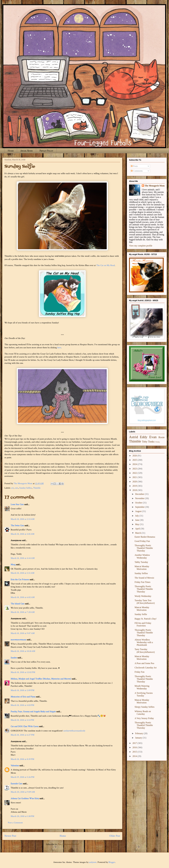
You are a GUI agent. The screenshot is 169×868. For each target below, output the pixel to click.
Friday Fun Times (142, 582)
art (12, 488)
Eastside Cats (17, 784)
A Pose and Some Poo (144, 663)
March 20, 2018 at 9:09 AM (23, 792)
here (59, 348)
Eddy (144, 437)
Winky (158, 442)
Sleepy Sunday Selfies (145, 707)
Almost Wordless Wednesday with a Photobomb (144, 642)
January (139, 738)
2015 (135, 752)
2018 (135, 490)
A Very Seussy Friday (144, 718)
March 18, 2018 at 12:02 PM (23, 672)
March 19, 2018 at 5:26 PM (22, 777)
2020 (135, 482)
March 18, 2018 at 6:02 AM (23, 597)
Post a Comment (15, 823)
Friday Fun (140, 672)
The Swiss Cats (17, 526)
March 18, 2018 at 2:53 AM (23, 519)
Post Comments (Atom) (68, 844)
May (137, 524)
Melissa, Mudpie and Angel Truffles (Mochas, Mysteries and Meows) (41, 679)
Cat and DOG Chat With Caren (25, 726)
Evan (153, 437)
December (140, 494)
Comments (137, 171)
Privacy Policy (46, 151)
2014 (135, 756)
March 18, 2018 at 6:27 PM (22, 735)
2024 (135, 464)
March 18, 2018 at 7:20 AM (23, 612)
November (140, 498)
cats (17, 488)
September (140, 507)
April (138, 529)
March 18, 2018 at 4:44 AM (23, 558)
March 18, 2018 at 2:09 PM (22, 690)
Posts (134, 166)
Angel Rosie (27, 151)
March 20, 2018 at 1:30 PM (22, 816)
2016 (135, 747)
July (137, 516)
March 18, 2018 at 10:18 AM (23, 651)
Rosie (162, 437)
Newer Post (10, 836)
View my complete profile (141, 246)
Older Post (115, 836)
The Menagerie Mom (155, 186)
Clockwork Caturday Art (146, 668)
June (137, 520)
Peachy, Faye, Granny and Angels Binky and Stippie (33, 712)
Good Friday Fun (142, 541)
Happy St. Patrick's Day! (146, 619)
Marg (13, 565)
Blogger (112, 862)
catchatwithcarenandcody (74, 731)
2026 (135, 456)
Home (11, 151)
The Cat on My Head (106, 265)
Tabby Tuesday (141, 562)
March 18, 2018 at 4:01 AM (22, 534)
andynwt (93, 862)
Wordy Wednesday (143, 596)
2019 (135, 486)
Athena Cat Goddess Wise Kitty (25, 799)
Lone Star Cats (17, 504)
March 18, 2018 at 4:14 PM (22, 720)
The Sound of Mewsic (144, 578)
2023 (135, 469)
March (138, 533)
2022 (135, 473)
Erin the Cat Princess (20, 580)
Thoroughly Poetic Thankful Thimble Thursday (144, 548)
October (139, 503)
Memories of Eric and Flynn (23, 697)
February (139, 733)
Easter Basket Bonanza (145, 537)
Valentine (15, 766)
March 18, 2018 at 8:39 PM (22, 759)
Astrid (133, 437)
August (139, 511)
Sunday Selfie (141, 614)
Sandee (14, 658)
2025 (135, 460)
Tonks (151, 442)
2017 (135, 743)
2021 (135, 477)
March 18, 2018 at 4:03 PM (22, 705)
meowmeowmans (18, 640)
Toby (145, 442)
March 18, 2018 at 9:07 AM (23, 633)
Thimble (37, 488)
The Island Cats (18, 604)
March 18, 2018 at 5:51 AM (22, 573)
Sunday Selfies (26, 488)
